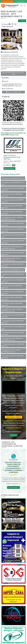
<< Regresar (22, 21)
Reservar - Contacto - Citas (13, 92)
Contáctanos (13, 435)
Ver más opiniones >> (13, 487)
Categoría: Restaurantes (7, 27)
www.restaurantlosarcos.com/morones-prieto (13, 74)
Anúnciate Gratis (8, 1)
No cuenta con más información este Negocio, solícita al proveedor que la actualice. (13, 129)
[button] (3, 470)
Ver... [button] (14, 165)
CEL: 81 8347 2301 (8, 89)
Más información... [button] (9, 168)
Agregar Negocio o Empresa (13, 417)
